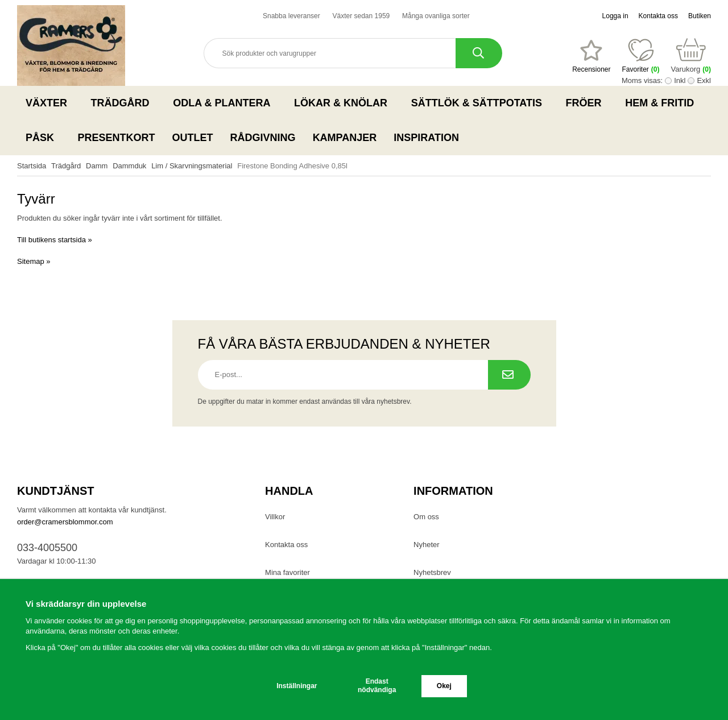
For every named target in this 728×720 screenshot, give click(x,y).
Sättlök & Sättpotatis (480, 103)
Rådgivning (263, 138)
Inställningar (297, 686)
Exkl (704, 80)
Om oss (426, 517)
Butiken (700, 16)
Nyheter (427, 545)
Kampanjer (345, 138)
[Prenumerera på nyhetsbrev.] (509, 375)
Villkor (275, 517)
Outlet (193, 138)
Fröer (587, 103)
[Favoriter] (591, 56)
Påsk (43, 138)
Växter (50, 103)
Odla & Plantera (225, 103)
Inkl (680, 80)
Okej (444, 686)
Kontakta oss (658, 16)
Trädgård (124, 103)
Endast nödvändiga (377, 686)
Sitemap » (34, 261)
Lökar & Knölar (344, 103)
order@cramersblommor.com (65, 522)
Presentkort (117, 138)
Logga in (615, 16)
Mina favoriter (288, 572)
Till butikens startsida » (55, 240)
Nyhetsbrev (432, 572)
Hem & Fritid (663, 103)
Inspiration (426, 138)
